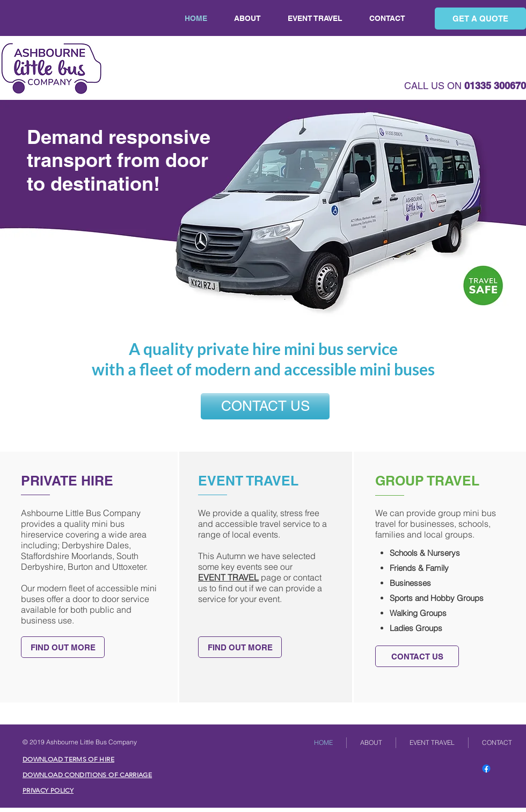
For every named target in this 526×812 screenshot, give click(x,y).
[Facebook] (486, 769)
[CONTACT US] (265, 406)
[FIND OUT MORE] (63, 647)
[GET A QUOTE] (480, 19)
